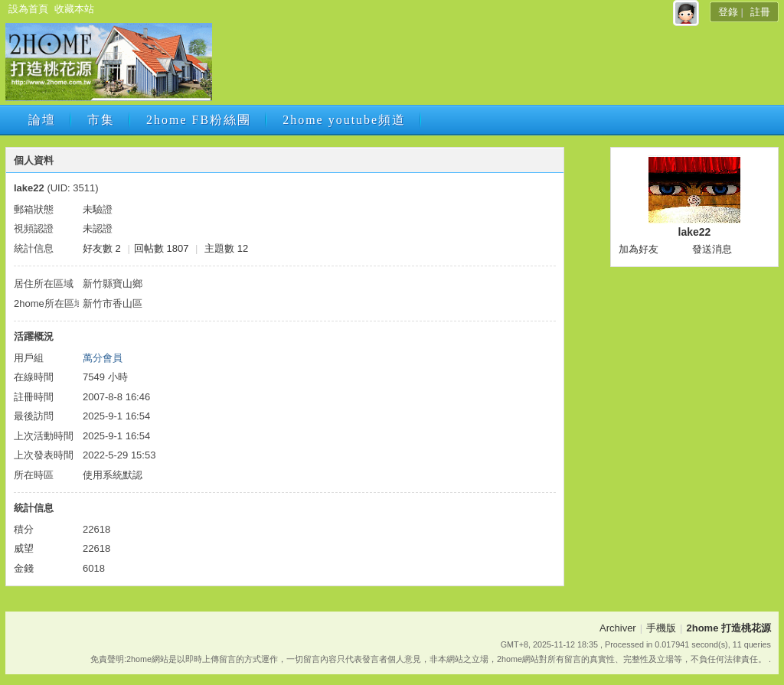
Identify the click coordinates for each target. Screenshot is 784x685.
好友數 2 (102, 248)
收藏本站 (74, 9)
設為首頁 (28, 9)
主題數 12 (226, 248)
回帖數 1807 (162, 248)
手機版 (661, 628)
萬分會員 (103, 358)
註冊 (760, 12)
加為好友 (639, 249)
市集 (101, 120)
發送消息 (712, 249)
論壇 (42, 120)
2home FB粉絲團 (199, 120)
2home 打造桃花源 (728, 628)
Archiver (618, 628)
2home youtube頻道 (344, 120)
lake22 (695, 232)
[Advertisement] (494, 67)
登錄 (728, 12)
